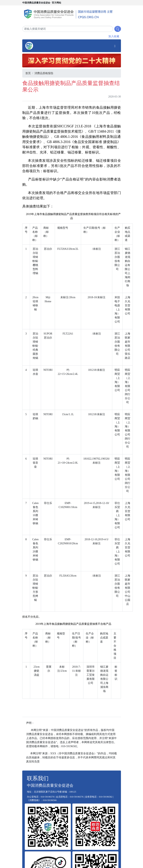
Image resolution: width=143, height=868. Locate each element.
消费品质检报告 (44, 73)
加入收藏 (114, 36)
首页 (28, 73)
